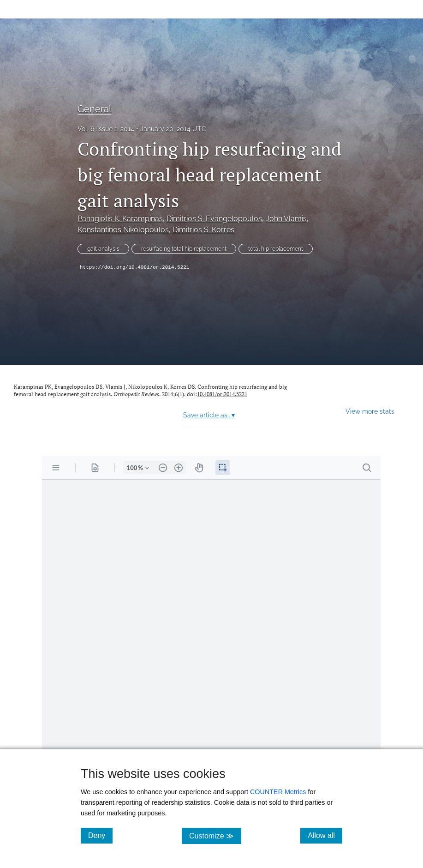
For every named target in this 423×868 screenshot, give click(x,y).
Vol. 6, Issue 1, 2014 (106, 129)
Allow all (325, 835)
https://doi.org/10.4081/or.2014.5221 (135, 267)
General (94, 109)
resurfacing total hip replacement (184, 249)
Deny (100, 835)
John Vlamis (286, 219)
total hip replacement (276, 249)
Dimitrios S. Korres (203, 230)
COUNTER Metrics (278, 792)
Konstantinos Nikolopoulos (123, 230)
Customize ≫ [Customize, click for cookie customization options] (215, 835)
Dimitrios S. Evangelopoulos (214, 219)
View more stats (370, 411)
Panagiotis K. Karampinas (120, 219)
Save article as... (209, 415)
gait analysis (103, 249)
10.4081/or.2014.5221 (222, 394)
